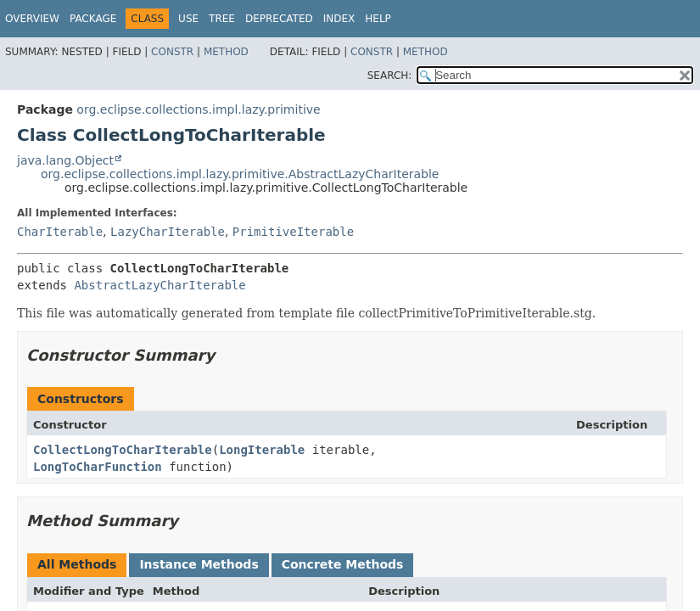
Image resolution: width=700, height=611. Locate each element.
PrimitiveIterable (293, 232)
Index (339, 19)
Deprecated (279, 19)
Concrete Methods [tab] (343, 564)
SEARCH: (390, 76)
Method (226, 52)
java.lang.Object (65, 160)
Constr (172, 52)
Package (93, 19)
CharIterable (60, 232)
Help (378, 19)
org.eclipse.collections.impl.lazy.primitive (198, 109)
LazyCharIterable (168, 232)
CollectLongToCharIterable (123, 450)
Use (188, 19)
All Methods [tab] (77, 564)
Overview (32, 19)
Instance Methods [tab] (199, 564)
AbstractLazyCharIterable (160, 285)
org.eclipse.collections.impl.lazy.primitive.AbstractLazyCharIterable (240, 174)
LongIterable (262, 450)
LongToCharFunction (98, 467)
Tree (222, 19)
